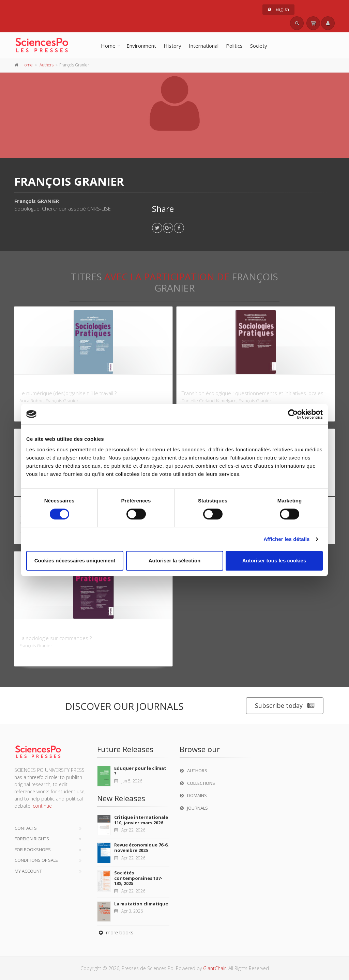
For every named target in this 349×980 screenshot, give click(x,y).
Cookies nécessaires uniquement (75, 561)
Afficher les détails (286, 539)
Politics (234, 46)
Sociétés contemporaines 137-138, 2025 (138, 878)
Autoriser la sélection (175, 561)
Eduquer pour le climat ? (140, 771)
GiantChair (215, 968)
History (172, 46)
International (204, 46)
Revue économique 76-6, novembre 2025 (141, 847)
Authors (47, 65)
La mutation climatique (141, 904)
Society (259, 46)
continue (42, 806)
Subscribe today (285, 706)
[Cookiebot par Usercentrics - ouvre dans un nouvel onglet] (293, 414)
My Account (28, 871)
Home (108, 46)
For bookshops (33, 850)
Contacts (26, 828)
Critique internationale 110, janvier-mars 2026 (141, 820)
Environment (141, 46)
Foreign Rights (32, 839)
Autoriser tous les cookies (274, 561)
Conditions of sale (36, 860)
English (278, 9)
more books (115, 932)
